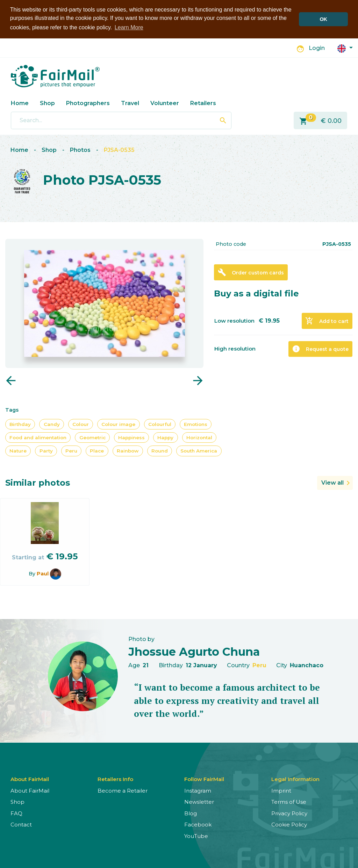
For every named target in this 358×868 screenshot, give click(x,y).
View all (332, 482)
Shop (47, 102)
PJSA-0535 (119, 150)
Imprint (281, 790)
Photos (80, 150)
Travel (130, 102)
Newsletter (199, 801)
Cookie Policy (289, 824)
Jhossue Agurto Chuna (194, 651)
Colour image (118, 424)
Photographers (88, 102)
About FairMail (30, 790)
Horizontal (199, 437)
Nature (18, 450)
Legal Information (295, 778)
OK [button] (323, 19)
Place (97, 450)
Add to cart (327, 321)
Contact (21, 824)
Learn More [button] (129, 27)
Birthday (20, 424)
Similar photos (38, 482)
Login (317, 48)
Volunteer (165, 102)
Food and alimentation (38, 437)
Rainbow (128, 450)
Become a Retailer (123, 790)
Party (46, 450)
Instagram (198, 790)
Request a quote (320, 348)
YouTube (196, 835)
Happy (165, 437)
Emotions (196, 424)
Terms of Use (289, 801)
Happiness (131, 437)
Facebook (198, 824)
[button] (345, 47)
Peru (71, 450)
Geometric (92, 437)
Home (20, 102)
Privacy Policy (289, 813)
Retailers (203, 102)
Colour (81, 424)
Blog (191, 813)
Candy (52, 424)
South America (199, 450)
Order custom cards (251, 272)
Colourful (160, 424)
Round (160, 450)
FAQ (16, 813)
